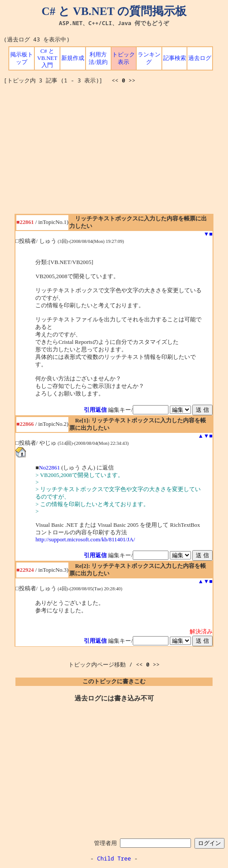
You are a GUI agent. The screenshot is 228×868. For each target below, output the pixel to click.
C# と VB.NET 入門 (47, 58)
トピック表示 (123, 58)
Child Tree (114, 858)
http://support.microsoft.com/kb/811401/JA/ (85, 540)
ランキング (149, 58)
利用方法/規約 (98, 58)
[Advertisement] (116, 152)
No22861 (49, 468)
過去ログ (200, 58)
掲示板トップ (22, 58)
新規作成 (73, 58)
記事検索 (175, 58)
